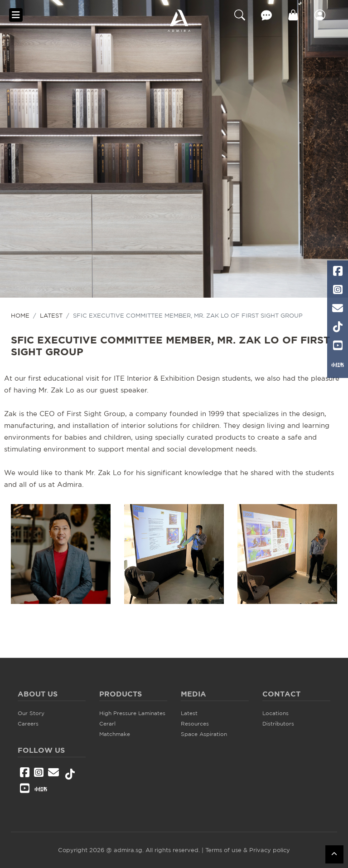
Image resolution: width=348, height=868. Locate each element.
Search (240, 15)
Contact (266, 15)
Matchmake (115, 734)
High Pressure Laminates (132, 713)
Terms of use (223, 850)
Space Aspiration (204, 734)
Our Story (31, 713)
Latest (51, 315)
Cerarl (107, 723)
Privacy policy (270, 850)
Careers (28, 723)
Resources (195, 723)
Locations (275, 713)
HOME (20, 315)
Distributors (278, 723)
